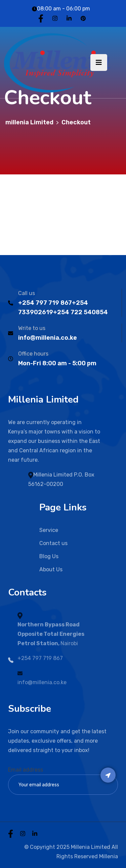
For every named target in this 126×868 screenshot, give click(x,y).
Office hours (33, 354)
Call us (27, 293)
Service (49, 530)
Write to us (32, 328)
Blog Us (49, 556)
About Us (51, 569)
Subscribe (108, 775)
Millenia (109, 856)
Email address (26, 770)
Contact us (53, 543)
